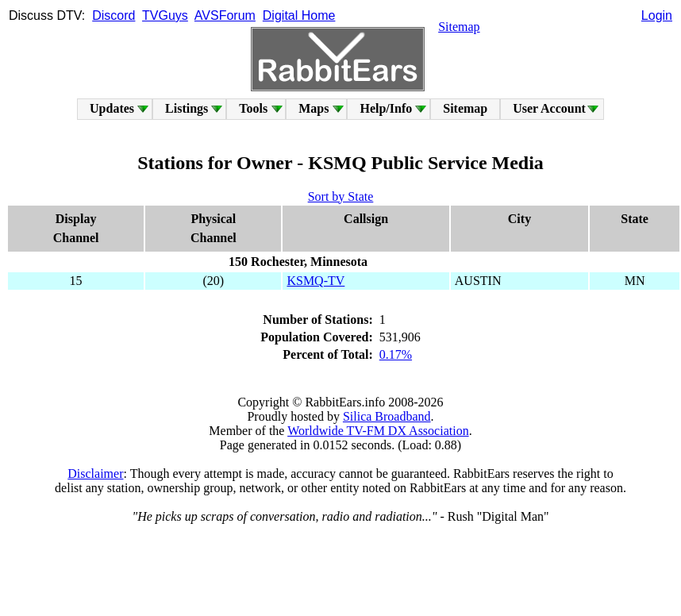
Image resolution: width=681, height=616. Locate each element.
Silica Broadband (387, 416)
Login (657, 15)
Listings (187, 108)
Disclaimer (95, 474)
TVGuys (165, 15)
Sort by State (341, 196)
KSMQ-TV (315, 281)
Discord (113, 15)
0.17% (396, 354)
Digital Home (299, 15)
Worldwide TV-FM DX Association (378, 431)
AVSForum (225, 15)
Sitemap (459, 27)
